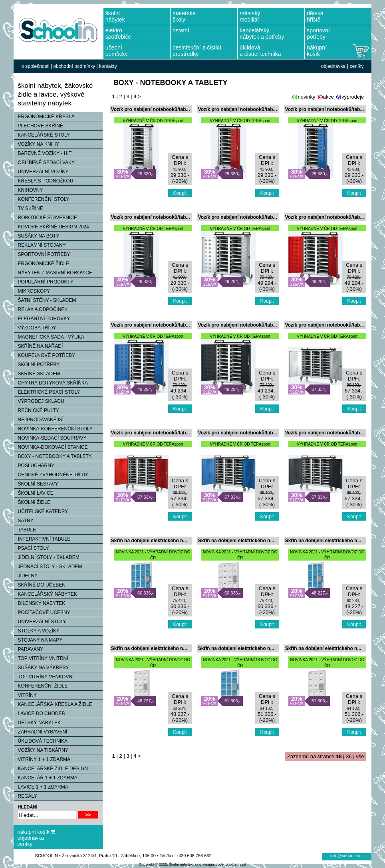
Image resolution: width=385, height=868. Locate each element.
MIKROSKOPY (32, 291)
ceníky (357, 66)
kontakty (108, 66)
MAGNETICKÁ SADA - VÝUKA (49, 337)
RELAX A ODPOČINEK (41, 309)
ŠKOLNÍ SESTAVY (36, 484)
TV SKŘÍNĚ (29, 208)
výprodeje (353, 97)
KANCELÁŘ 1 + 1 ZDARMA (46, 778)
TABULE (25, 530)
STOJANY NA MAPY (38, 640)
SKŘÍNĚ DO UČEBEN (40, 585)
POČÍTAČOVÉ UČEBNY (42, 612)
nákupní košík (34, 832)
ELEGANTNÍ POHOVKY (42, 319)
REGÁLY (26, 796)
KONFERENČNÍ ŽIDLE (41, 686)
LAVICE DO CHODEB (40, 713)
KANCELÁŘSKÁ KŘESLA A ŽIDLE (53, 704)
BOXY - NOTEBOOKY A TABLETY (53, 456)
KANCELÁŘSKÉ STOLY (42, 135)
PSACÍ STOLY (32, 548)
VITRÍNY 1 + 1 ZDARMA (42, 759)
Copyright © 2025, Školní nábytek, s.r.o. (171, 864)
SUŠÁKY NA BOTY (37, 236)
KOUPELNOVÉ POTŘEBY (45, 355)
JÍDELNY (26, 576)
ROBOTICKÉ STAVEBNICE (46, 218)
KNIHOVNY (29, 190)
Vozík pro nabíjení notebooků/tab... (151, 109)
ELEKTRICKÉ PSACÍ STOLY (47, 392)
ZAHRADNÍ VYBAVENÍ (41, 732)
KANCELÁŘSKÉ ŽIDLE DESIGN (51, 769)
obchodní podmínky (74, 66)
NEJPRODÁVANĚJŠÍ (39, 420)
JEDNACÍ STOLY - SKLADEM (48, 567)
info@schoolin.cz (347, 856)
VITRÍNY (25, 695)
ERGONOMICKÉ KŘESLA (44, 117)
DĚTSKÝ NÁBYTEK (37, 723)
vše (360, 756)
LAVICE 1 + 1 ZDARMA (41, 787)
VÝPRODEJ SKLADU (39, 401)
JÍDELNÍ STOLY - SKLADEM (47, 557)
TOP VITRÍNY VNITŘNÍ (41, 658)
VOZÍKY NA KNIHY (37, 144)
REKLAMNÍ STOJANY (40, 245)
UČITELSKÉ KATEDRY (41, 511)
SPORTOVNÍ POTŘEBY (42, 254)
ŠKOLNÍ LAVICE (34, 493)
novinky (306, 97)
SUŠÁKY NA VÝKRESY (42, 668)
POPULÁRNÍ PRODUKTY (44, 282)
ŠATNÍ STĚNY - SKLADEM (45, 300)
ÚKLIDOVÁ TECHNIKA (41, 741)
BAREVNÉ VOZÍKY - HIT (43, 153)
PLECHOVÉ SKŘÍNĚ (39, 126)
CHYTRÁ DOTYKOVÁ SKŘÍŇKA (51, 383)
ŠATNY (24, 521)
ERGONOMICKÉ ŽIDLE (42, 264)
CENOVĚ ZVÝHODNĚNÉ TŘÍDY (51, 475)
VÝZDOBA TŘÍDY (35, 328)
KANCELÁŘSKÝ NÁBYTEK (46, 594)
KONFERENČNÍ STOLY (42, 199)
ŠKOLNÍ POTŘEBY (37, 365)
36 (349, 756)
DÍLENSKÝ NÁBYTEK (40, 603)
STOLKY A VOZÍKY (37, 631)
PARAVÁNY (29, 649)
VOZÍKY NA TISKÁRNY (41, 750)
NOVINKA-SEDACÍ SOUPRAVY (50, 438)
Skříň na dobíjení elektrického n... (149, 541)
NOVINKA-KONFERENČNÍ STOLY (53, 429)
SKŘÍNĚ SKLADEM (37, 374)
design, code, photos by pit (225, 864)
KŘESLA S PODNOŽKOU (44, 181)
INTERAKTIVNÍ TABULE (42, 539)
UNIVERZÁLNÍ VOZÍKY (41, 172)
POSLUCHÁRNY (34, 466)
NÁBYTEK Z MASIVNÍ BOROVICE (53, 273)
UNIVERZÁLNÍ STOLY (40, 622)
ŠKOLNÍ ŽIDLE (32, 502)
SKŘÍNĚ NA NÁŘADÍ (39, 346)
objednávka (333, 66)
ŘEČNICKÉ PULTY (37, 410)
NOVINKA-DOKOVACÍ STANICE (51, 447)
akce (328, 97)
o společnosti (36, 66)
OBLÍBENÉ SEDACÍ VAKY (45, 163)
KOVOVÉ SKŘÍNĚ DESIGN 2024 (52, 227)
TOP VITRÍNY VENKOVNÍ (44, 677)
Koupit (180, 193)
